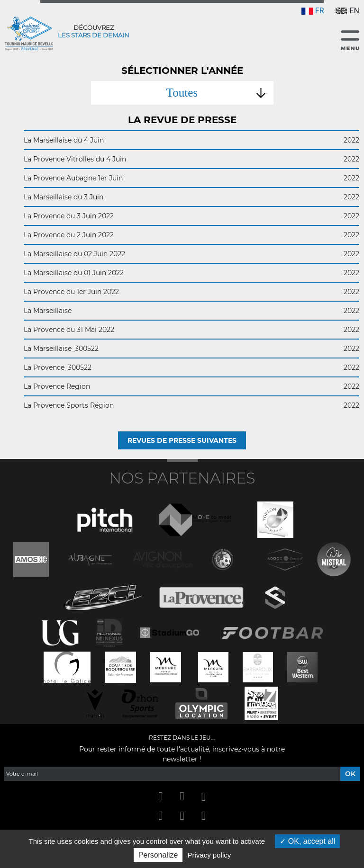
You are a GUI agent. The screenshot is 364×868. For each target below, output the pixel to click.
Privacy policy (209, 855)
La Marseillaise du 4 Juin (191, 140)
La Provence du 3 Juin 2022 (191, 216)
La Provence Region (191, 386)
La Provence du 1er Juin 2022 (191, 292)
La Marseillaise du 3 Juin (191, 197)
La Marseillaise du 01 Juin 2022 (191, 273)
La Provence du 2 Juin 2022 (191, 235)
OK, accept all (307, 841)
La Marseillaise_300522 (191, 349)
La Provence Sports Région (191, 405)
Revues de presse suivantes (182, 440)
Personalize (158, 855)
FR (313, 11)
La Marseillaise (191, 311)
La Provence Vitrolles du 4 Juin (191, 159)
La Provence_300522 (191, 367)
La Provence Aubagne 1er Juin (191, 178)
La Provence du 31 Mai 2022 (191, 330)
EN (347, 11)
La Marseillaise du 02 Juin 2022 (191, 254)
